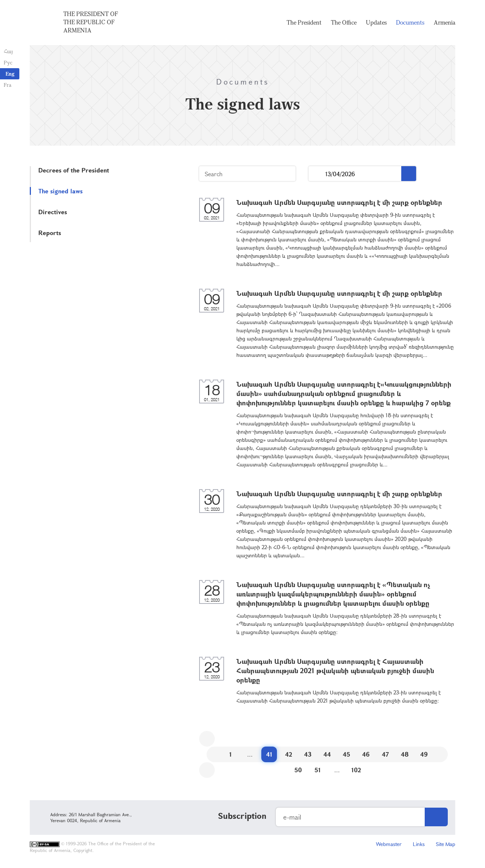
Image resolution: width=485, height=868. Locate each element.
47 (385, 754)
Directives (53, 212)
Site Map (446, 844)
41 (269, 754)
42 (289, 754)
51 (318, 770)
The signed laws (60, 191)
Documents (410, 22)
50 (298, 770)
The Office (344, 22)
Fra (8, 85)
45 (347, 754)
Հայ (8, 51)
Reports (50, 233)
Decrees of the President (74, 170)
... (317, 174)
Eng (10, 74)
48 (405, 754)
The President (304, 22)
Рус (8, 62)
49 (424, 754)
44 (327, 754)
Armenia (444, 22)
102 (356, 770)
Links (419, 844)
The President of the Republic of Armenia (91, 22)
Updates (376, 22)
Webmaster (389, 844)
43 (308, 754)
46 (366, 754)
